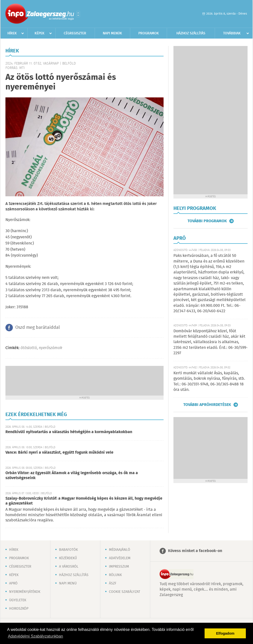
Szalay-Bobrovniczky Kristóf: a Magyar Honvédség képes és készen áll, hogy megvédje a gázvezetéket (84, 501)
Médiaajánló (120, 550)
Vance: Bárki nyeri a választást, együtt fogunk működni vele (59, 453)
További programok (207, 221)
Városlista (78, 14)
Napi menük (112, 33)
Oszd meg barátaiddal (38, 328)
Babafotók (68, 550)
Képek (40, 33)
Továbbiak (232, 33)
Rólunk (115, 575)
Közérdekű (68, 558)
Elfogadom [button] (225, 633)
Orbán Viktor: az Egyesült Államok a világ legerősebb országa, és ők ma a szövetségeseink (72, 476)
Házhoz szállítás (191, 33)
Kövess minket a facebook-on (195, 551)
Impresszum (119, 567)
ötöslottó (29, 348)
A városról (69, 567)
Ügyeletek (18, 600)
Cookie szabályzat (125, 592)
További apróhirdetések (207, 405)
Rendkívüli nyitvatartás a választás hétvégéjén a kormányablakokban (69, 432)
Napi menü (68, 583)
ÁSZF (113, 583)
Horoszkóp (19, 609)
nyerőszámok (51, 348)
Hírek (12, 33)
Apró (13, 583)
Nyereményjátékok (25, 592)
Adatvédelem (120, 558)
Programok (149, 33)
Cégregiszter (75, 33)
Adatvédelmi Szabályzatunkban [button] (35, 636)
